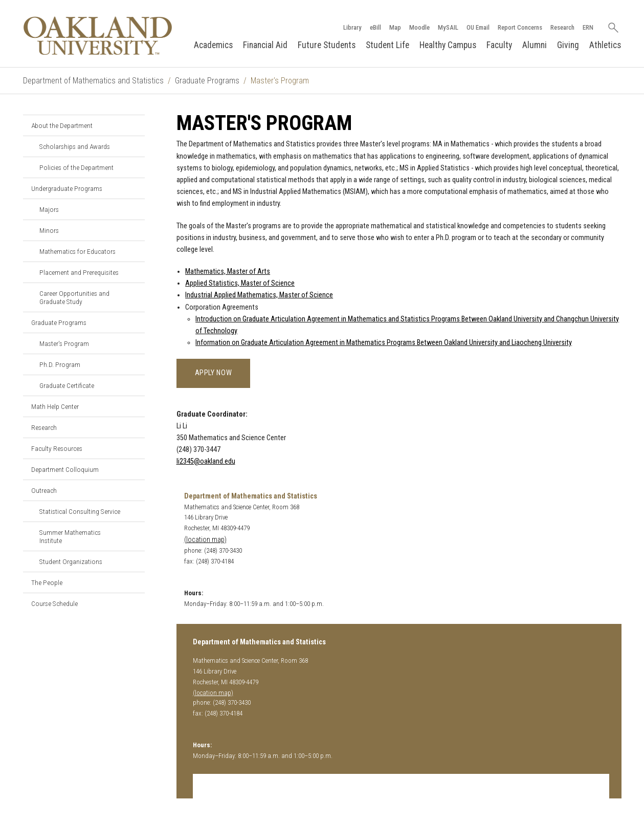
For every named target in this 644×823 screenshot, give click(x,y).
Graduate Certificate (67, 385)
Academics (213, 45)
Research (562, 27)
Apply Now (214, 373)
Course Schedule (54, 603)
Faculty (499, 45)
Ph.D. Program (60, 364)
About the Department (62, 125)
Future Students (327, 45)
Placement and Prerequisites (79, 272)
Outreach (44, 490)
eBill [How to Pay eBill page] (375, 27)
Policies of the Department (76, 167)
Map (395, 27)
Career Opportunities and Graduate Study (74, 297)
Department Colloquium (65, 469)
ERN (588, 27)
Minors (49, 230)
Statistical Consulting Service (80, 511)
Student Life (387, 45)
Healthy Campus (448, 45)
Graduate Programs (207, 81)
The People (47, 582)
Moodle (419, 27)
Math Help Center (55, 406)
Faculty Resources (57, 448)
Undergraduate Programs (67, 188)
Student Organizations (71, 561)
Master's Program (64, 343)
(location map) (205, 540)
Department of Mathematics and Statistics (93, 81)
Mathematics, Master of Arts (228, 272)
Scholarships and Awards (75, 146)
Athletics (605, 45)
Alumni (535, 45)
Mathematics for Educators (77, 251)
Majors (49, 209)
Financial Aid (265, 45)
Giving (568, 45)
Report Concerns (520, 27)
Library (352, 27)
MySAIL (448, 27)
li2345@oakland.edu (206, 461)
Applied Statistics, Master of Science (240, 283)
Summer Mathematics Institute (70, 536)
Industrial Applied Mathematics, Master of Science (259, 295)
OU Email (478, 27)
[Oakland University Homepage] (98, 36)
